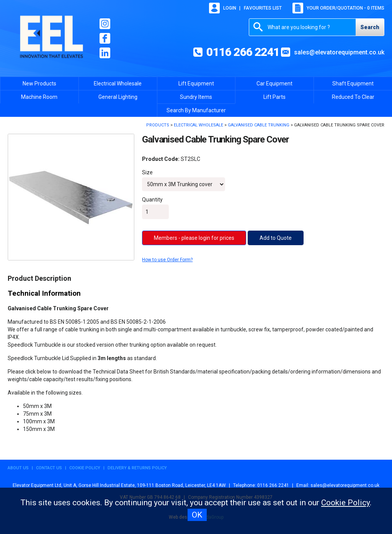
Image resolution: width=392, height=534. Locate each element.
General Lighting (118, 97)
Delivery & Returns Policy (137, 468)
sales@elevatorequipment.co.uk (339, 52)
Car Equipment (274, 84)
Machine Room (39, 97)
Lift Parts (274, 97)
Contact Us (49, 468)
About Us (18, 468)
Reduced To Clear (353, 97)
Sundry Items (196, 97)
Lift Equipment (196, 84)
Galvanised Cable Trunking (259, 125)
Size (147, 172)
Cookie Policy (85, 468)
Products (158, 125)
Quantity (152, 200)
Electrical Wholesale (118, 84)
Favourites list (263, 8)
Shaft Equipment (353, 84)
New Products (39, 84)
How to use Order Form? (167, 260)
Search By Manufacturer (196, 110)
